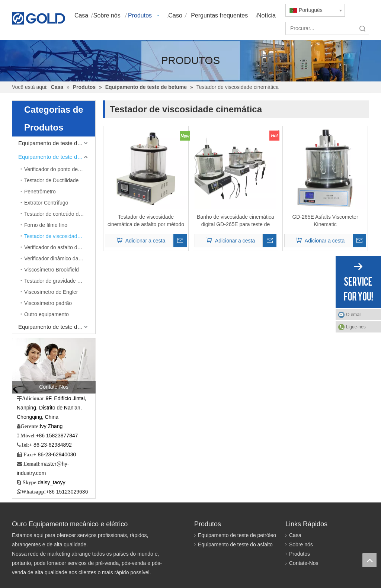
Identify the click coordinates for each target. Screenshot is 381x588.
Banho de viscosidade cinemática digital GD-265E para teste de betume (236, 221)
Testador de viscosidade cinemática (60, 236)
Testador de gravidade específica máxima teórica (60, 281)
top (369, 560)
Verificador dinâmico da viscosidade (60, 258)
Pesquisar (362, 28)
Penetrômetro (40, 192)
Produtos (300, 554)
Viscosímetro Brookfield (52, 270)
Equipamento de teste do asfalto (235, 544)
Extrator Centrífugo (46, 203)
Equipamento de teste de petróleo (57, 143)
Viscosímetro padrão (48, 303)
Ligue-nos (356, 327)
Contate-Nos (304, 563)
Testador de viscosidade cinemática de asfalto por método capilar (146, 221)
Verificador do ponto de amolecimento (60, 169)
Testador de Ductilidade (51, 180)
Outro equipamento (47, 314)
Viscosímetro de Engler (51, 292)
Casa (295, 535)
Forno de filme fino (46, 225)
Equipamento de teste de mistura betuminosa (57, 327)
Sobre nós (301, 544)
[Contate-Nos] (54, 366)
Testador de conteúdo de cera (59, 214)
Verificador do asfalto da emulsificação (60, 247)
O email (354, 315)
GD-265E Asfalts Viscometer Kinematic (325, 221)
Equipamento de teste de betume (57, 157)
